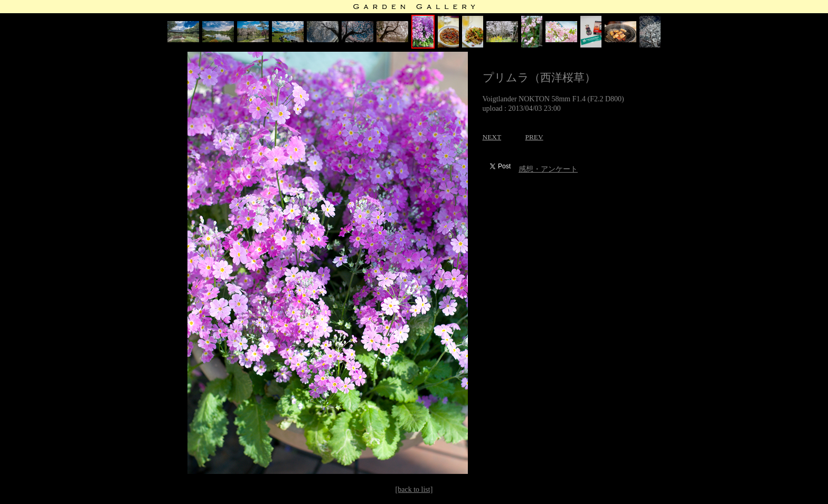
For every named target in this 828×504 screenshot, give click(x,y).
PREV (534, 137)
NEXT (492, 137)
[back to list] (414, 489)
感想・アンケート (548, 169)
